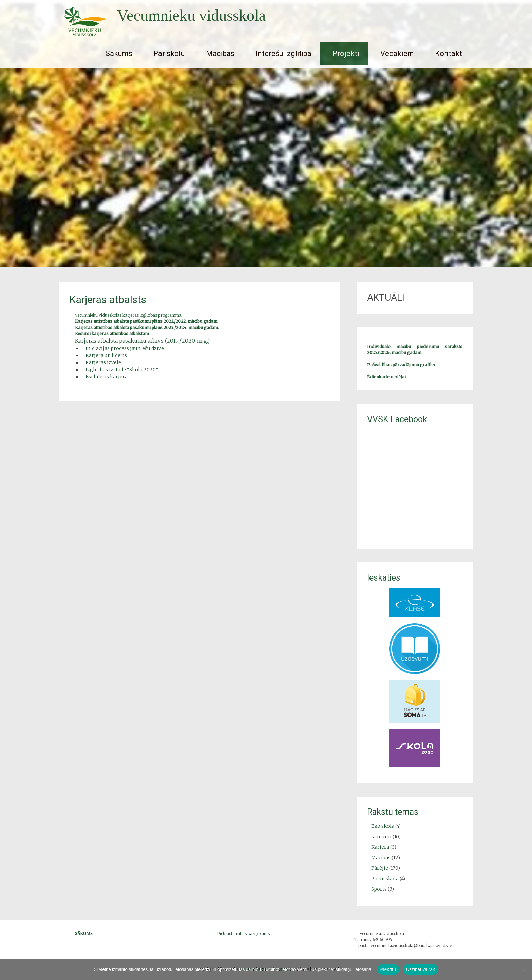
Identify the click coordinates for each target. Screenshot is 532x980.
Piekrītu (388, 969)
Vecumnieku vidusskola (191, 15)
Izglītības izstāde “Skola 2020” (122, 370)
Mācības (220, 53)
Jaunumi (381, 837)
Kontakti (450, 53)
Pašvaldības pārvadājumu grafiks (401, 365)
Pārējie (380, 868)
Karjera (380, 847)
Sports (379, 889)
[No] (524, 969)
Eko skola (383, 826)
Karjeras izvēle (103, 362)
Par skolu (169, 53)
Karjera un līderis (106, 355)
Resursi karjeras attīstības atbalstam (112, 334)
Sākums (119, 53)
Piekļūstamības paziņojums (243, 933)
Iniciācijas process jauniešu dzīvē (125, 348)
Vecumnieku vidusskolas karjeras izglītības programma (128, 315)
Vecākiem (397, 53)
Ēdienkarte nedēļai (386, 377)
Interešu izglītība (283, 53)
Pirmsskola (385, 879)
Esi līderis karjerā (107, 377)
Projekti (346, 53)
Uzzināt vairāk (421, 969)
